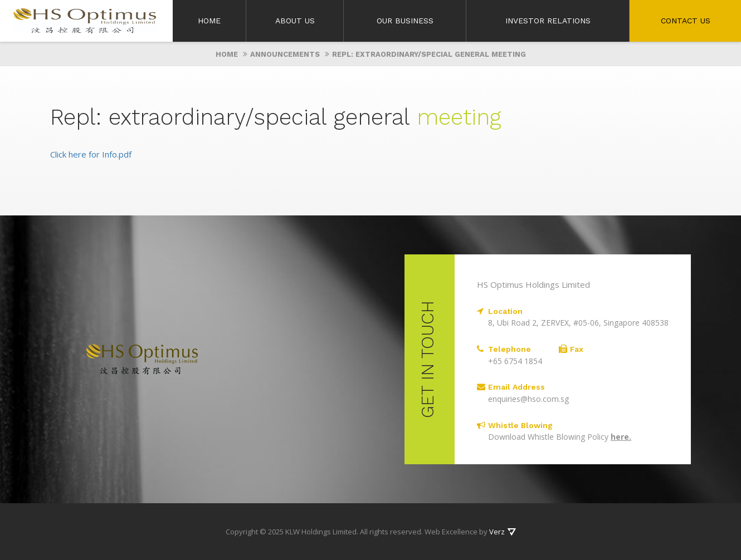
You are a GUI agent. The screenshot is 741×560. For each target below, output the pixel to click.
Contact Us (686, 21)
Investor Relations (548, 21)
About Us (295, 21)
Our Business (405, 21)
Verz (497, 532)
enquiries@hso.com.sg (528, 399)
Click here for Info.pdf (91, 154)
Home (209, 21)
